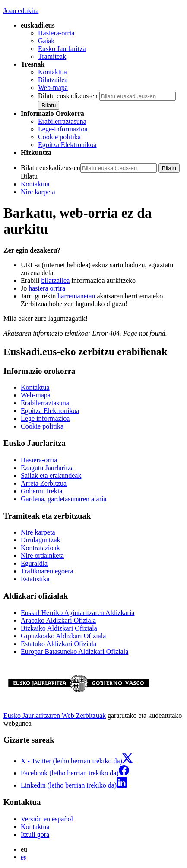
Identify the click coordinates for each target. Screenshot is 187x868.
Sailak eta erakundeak (51, 476)
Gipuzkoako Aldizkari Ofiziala (63, 636)
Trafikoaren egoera (47, 571)
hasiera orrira (47, 288)
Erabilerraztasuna (62, 121)
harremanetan (76, 296)
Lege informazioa (45, 418)
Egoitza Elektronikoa (67, 145)
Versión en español (47, 819)
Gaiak (46, 41)
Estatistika (35, 579)
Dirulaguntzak (41, 540)
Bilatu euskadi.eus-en (68, 96)
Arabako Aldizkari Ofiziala (58, 620)
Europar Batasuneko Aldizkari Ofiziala (74, 652)
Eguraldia (34, 563)
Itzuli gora (35, 834)
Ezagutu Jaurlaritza (47, 468)
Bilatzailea (53, 80)
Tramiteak (52, 56)
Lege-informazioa (63, 129)
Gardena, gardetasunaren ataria (64, 499)
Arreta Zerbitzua (44, 483)
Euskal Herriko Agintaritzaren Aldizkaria (78, 613)
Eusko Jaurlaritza (62, 49)
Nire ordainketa (42, 556)
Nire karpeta (38, 192)
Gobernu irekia (41, 491)
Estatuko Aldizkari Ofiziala (59, 644)
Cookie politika (59, 137)
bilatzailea (56, 280)
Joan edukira (21, 11)
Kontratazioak (40, 548)
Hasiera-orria (56, 33)
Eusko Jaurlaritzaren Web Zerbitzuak (55, 716)
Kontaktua (52, 72)
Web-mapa (53, 88)
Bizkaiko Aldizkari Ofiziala (59, 628)
